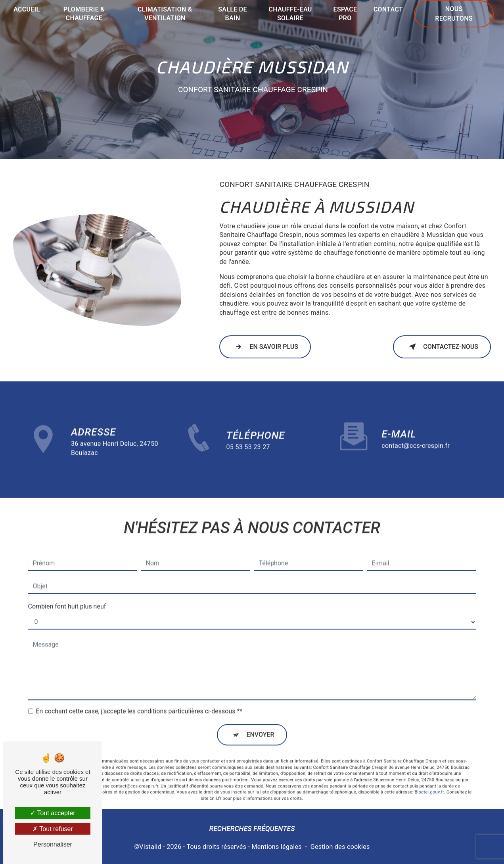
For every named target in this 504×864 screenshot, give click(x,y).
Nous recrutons (454, 14)
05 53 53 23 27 (248, 458)
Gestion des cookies (340, 847)
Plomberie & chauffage (84, 14)
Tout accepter (53, 813)
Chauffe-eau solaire (290, 14)
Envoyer (260, 724)
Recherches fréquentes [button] (252, 829)
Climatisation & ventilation (165, 14)
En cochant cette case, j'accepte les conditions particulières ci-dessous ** (139, 700)
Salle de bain (233, 14)
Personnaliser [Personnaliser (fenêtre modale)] (53, 844)
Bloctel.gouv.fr (429, 781)
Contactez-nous (442, 347)
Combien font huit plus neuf (67, 596)
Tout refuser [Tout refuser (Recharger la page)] (53, 829)
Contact (388, 9)
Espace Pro (345, 14)
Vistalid (150, 847)
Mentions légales (276, 847)
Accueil (27, 9)
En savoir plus (265, 347)
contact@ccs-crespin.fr (416, 434)
